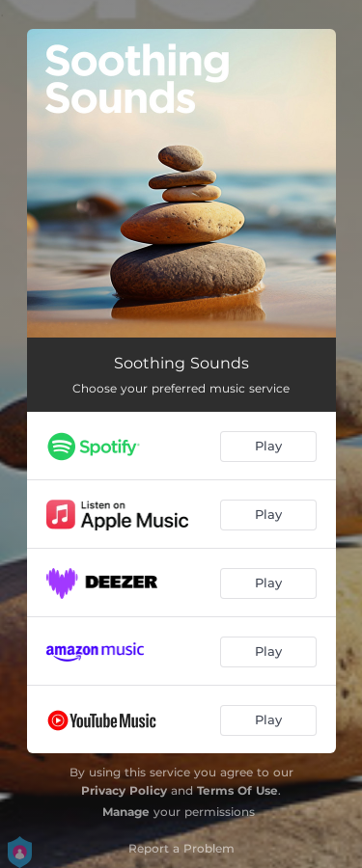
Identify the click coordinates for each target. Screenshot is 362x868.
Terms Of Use (237, 790)
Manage (126, 812)
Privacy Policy (124, 790)
